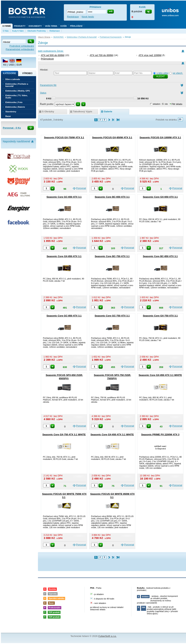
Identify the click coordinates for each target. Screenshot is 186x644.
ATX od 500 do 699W (53, 55)
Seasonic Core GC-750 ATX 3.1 (112, 316)
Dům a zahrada (13, 79)
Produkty (20, 26)
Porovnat (81, 188)
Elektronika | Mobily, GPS (18, 91)
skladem (157, 104)
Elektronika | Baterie (15, 107)
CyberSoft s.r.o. (107, 636)
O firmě (7, 26)
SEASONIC (59, 37)
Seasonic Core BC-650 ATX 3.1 (112, 197)
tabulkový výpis (83, 111)
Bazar (8, 116)
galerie (108, 111)
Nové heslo (88, 17)
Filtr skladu (176, 104)
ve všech (178, 73)
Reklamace (55, 31)
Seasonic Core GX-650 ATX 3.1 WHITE (112, 435)
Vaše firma (51, 26)
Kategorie (9, 73)
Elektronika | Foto (14, 102)
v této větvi (162, 73)
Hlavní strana (44, 37)
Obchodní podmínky (37, 31)
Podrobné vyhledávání (22, 46)
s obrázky (48, 111)
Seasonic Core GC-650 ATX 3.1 (64, 197)
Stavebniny (11, 112)
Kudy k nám (18, 31)
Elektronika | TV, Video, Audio (16, 97)
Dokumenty (35, 26)
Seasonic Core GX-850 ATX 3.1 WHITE (160, 375)
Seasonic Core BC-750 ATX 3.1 (112, 256)
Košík (64, 26)
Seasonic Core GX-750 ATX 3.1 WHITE (64, 435)
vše (166, 104)
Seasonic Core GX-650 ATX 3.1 (160, 197)
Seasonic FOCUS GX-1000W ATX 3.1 (160, 137)
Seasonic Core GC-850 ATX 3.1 (64, 316)
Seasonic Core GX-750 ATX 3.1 (160, 316)
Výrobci (27, 73)
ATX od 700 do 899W (101, 55)
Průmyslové (47, 59)
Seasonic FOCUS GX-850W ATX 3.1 (112, 137)
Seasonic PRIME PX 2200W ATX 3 (160, 435)
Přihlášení (76, 26)
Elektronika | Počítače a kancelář (82, 37)
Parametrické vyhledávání (20, 49)
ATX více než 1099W (150, 55)
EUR (19, 65)
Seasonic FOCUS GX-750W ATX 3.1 (64, 137)
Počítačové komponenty (111, 37)
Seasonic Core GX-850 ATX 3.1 (64, 256)
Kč (5, 65)
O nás (6, 31)
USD (11, 65)
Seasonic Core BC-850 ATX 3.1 (160, 256)
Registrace (73, 17)
